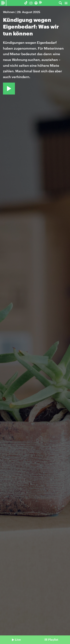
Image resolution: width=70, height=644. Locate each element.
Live (18, 639)
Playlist (53, 639)
